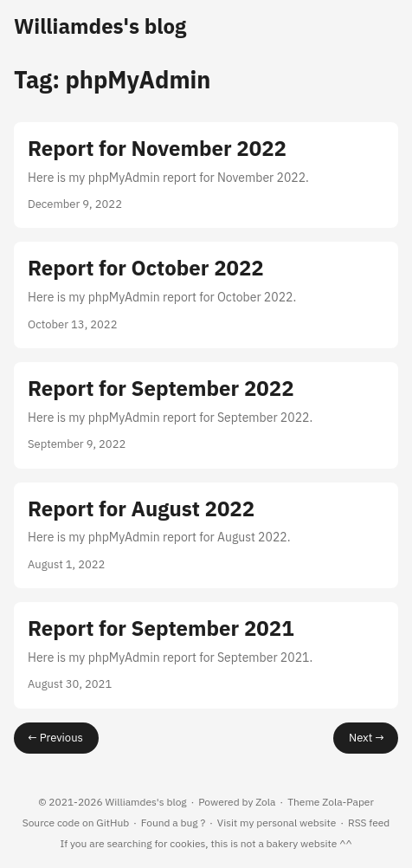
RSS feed (369, 823)
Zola (265, 802)
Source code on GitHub (76, 823)
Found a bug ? (173, 823)
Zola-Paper (348, 802)
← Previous (55, 738)
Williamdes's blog (100, 26)
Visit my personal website (277, 823)
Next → (367, 738)
